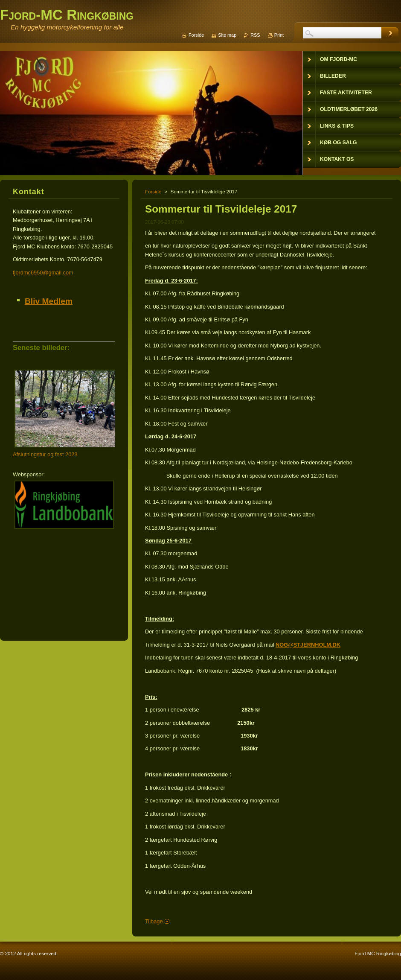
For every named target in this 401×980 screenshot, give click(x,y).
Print (279, 35)
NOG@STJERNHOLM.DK (308, 645)
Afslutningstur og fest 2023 (45, 454)
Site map (227, 35)
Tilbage (154, 921)
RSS (255, 35)
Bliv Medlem (49, 301)
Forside (153, 192)
